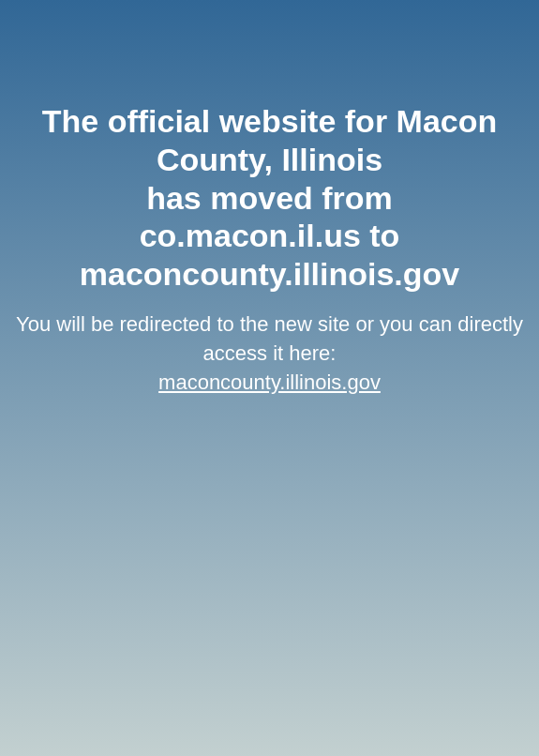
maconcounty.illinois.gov (269, 382)
